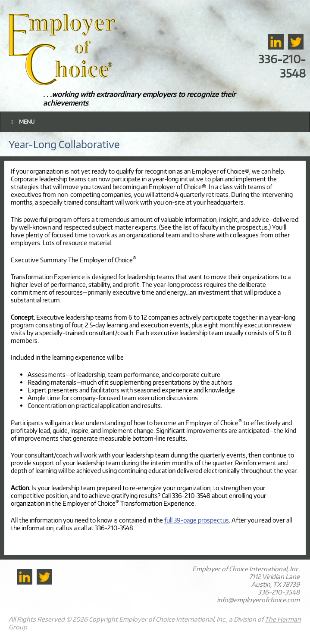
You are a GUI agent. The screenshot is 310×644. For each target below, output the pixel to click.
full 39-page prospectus (197, 520)
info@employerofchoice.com (258, 600)
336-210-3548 (282, 66)
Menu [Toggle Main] (22, 122)
